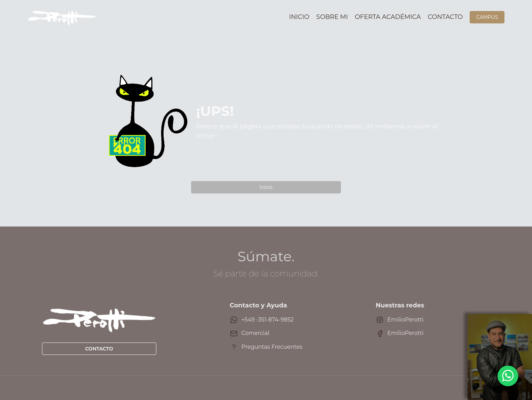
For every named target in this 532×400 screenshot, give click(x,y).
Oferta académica (388, 17)
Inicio (299, 17)
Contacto (445, 17)
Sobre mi (332, 17)
